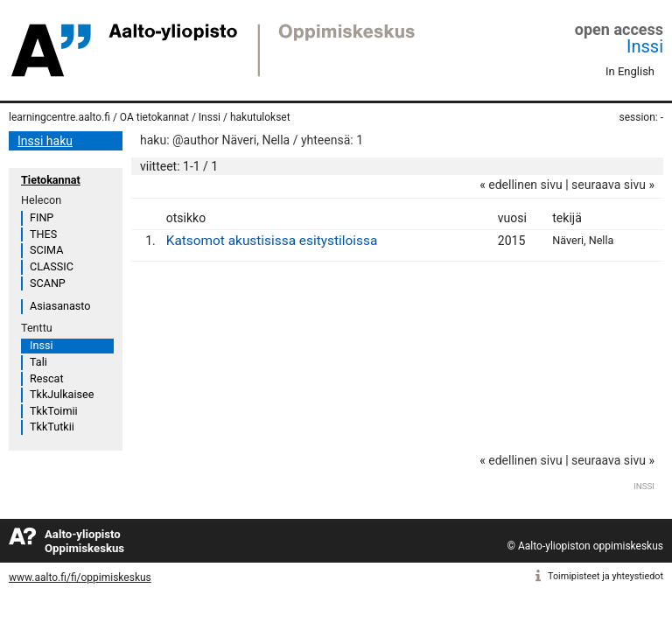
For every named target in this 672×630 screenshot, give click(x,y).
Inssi (645, 46)
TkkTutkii (52, 427)
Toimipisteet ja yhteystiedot (605, 576)
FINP (42, 217)
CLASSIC (52, 266)
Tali (38, 362)
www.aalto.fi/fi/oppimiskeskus (80, 577)
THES (43, 234)
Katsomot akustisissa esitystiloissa (272, 241)
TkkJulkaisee (62, 394)
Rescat (47, 378)
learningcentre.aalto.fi (59, 117)
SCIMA (46, 250)
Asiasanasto (60, 306)
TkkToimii (54, 411)
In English (630, 71)
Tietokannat (51, 180)
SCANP (48, 283)
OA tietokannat (154, 117)
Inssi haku (45, 141)
